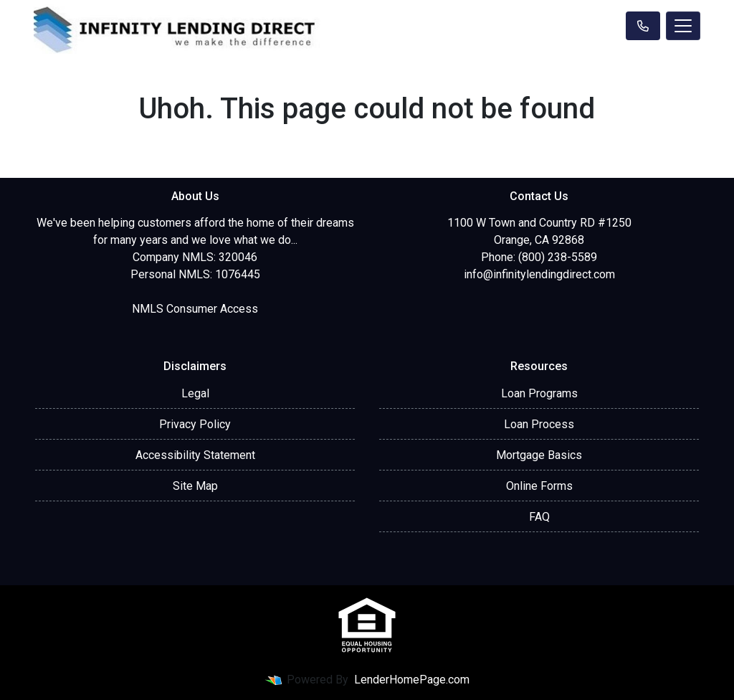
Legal (195, 393)
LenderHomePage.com (412, 680)
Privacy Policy (195, 424)
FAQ (539, 517)
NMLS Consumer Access (195, 309)
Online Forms (539, 486)
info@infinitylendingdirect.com (539, 274)
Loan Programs (539, 393)
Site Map (195, 486)
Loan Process (539, 424)
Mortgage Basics (539, 455)
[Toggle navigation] (683, 26)
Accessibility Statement (195, 455)
